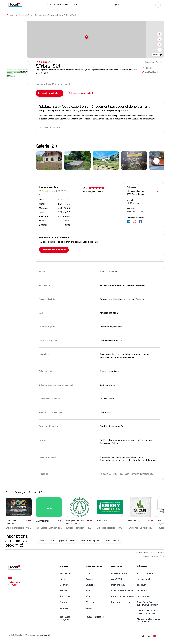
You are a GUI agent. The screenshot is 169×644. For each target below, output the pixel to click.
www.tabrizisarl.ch (135, 212)
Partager (147, 68)
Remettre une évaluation (54, 250)
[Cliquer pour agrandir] (49, 161)
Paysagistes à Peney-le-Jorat (48, 15)
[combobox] (50, 93)
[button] (84, 37)
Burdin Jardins (113, 541)
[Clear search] (116, 5)
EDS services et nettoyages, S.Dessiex (57, 541)
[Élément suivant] (156, 161)
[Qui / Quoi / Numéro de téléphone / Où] (82, 5)
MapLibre (156, 55)
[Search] (119, 5)
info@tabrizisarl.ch (135, 203)
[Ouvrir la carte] (158, 191)
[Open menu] (158, 5)
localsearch (45, 635)
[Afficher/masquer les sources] (161, 55)
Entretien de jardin (121, 474)
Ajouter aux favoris (154, 62)
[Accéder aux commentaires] (43, 62)
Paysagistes (105, 474)
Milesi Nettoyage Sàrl (91, 541)
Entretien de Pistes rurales (143, 474)
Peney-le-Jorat (26, 15)
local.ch (13, 15)
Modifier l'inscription (152, 72)
